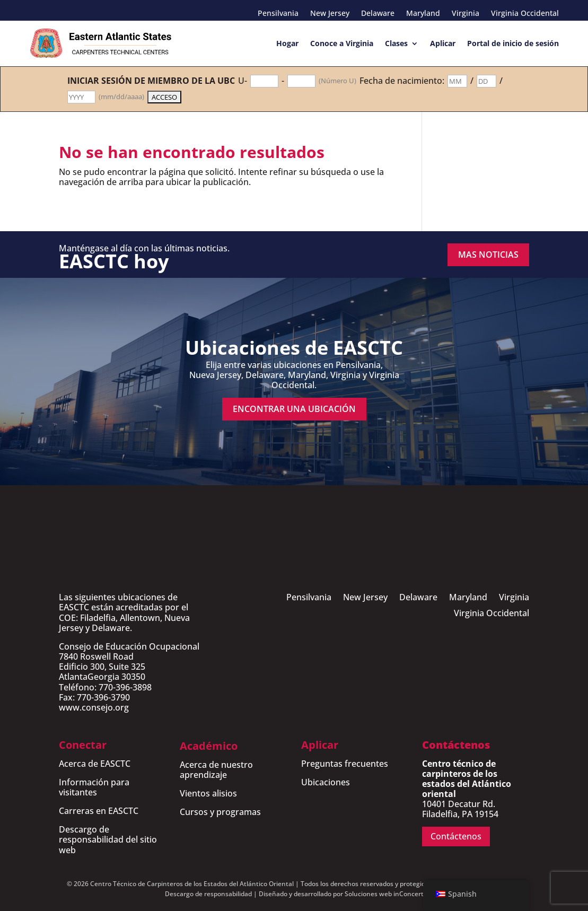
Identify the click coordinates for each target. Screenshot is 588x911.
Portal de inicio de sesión (513, 43)
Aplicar (443, 43)
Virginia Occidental (525, 14)
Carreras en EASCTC (99, 811)
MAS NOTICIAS (488, 255)
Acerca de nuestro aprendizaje (216, 770)
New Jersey (330, 14)
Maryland (423, 14)
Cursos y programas (220, 812)
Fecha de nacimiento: (402, 81)
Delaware (378, 14)
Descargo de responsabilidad (208, 894)
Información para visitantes (94, 787)
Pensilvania (278, 14)
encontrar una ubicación (294, 409)
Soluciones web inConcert (384, 894)
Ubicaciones (326, 782)
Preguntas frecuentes (345, 764)
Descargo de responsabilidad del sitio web (108, 839)
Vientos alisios (208, 793)
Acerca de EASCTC (95, 764)
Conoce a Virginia (342, 43)
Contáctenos (456, 836)
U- (243, 81)
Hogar (287, 43)
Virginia (466, 14)
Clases (396, 43)
